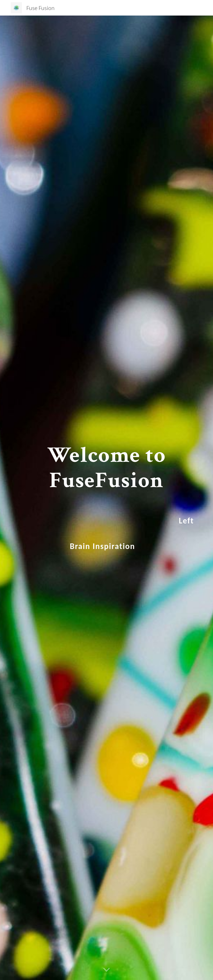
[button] (106, 970)
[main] (106, 498)
